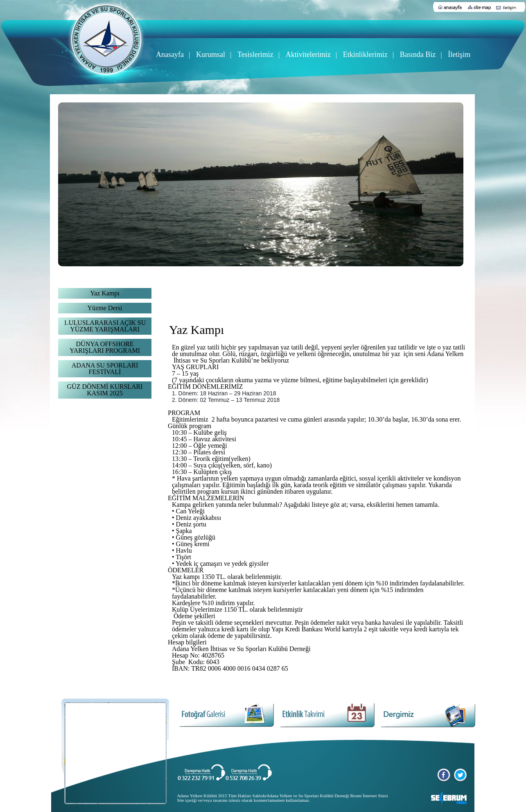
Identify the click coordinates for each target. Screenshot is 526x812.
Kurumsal (211, 54)
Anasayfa (170, 54)
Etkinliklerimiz (365, 54)
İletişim (459, 54)
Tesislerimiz (255, 54)
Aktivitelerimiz (308, 54)
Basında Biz (418, 54)
